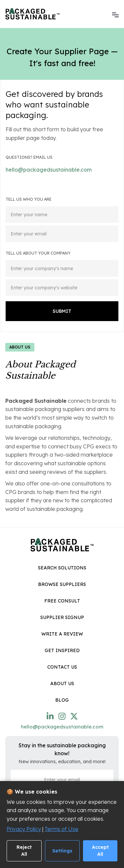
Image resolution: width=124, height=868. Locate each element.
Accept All (100, 851)
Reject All (24, 851)
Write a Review (62, 634)
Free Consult (62, 601)
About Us (62, 683)
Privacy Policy (24, 829)
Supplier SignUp (62, 617)
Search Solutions (62, 568)
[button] (115, 14)
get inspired (62, 650)
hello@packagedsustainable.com (49, 170)
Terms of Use (62, 829)
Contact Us (62, 667)
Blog (62, 700)
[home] (32, 14)
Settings (62, 851)
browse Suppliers (62, 584)
